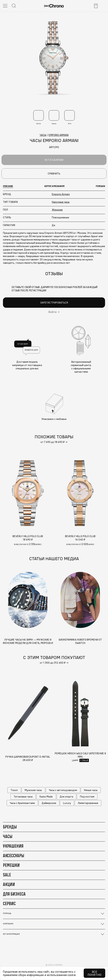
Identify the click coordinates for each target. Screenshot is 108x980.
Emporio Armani (61, 194)
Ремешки (11, 865)
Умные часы (91, 790)
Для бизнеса (14, 894)
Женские (57, 210)
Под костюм (87, 797)
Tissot (14, 790)
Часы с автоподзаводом (63, 790)
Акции (9, 884)
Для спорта (66, 797)
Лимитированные (88, 803)
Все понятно (94, 973)
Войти (53, 312)
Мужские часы (33, 790)
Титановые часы (23, 797)
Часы (8, 836)
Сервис (9, 903)
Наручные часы (61, 202)
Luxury (67, 803)
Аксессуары (14, 856)
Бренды (10, 827)
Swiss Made (46, 797)
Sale (7, 875)
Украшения (13, 846)
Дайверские (49, 803)
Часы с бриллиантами (22, 803)
